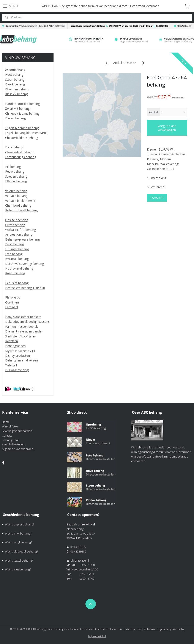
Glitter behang (15, 225)
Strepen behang (16, 176)
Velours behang (16, 191)
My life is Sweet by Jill (20, 351)
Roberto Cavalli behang (21, 210)
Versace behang (16, 196)
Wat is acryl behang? (18, 542)
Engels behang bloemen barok (26, 133)
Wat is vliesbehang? (18, 569)
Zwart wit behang (17, 108)
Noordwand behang (19, 268)
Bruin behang (14, 244)
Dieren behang (15, 118)
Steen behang (15, 79)
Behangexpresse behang (22, 239)
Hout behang (14, 75)
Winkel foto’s (10, 426)
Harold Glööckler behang (22, 104)
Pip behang (13, 167)
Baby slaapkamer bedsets (23, 317)
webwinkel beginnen (156, 629)
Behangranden (15, 346)
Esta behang (14, 254)
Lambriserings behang (21, 157)
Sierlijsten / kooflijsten (21, 336)
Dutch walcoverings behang (24, 264)
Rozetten (12, 341)
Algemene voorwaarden (18, 449)
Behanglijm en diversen (21, 360)
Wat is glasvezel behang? (21, 551)
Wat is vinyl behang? (18, 533)
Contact (7, 435)
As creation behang (19, 234)
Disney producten (17, 356)
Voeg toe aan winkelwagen (167, 128)
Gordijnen (12, 302)
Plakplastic (13, 297)
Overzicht (157, 198)
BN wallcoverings (17, 370)
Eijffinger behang (17, 249)
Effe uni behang (16, 181)
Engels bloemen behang (22, 128)
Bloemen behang (17, 89)
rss (139, 629)
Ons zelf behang (17, 220)
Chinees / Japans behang (22, 113)
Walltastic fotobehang (21, 230)
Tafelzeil (11, 365)
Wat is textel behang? (19, 560)
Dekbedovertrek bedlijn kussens (27, 322)
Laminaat (12, 307)
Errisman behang (17, 259)
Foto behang (14, 147)
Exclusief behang (17, 283)
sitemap (130, 629)
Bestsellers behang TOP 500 (25, 288)
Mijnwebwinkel (97, 636)
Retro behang (15, 171)
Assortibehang (15, 70)
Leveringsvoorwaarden (17, 431)
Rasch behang (15, 273)
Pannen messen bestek (21, 327)
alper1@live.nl (80, 560)
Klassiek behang (16, 94)
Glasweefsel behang (19, 152)
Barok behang (15, 84)
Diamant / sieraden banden (24, 331)
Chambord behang (18, 205)
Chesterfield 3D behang (22, 138)
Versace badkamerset (20, 201)
